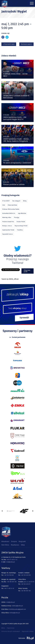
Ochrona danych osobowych (11, 631)
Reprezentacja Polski (21, 226)
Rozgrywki (22, 541)
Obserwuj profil (27, 271)
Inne (4, 205)
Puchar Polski (21, 222)
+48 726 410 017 (26, 584)
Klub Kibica (5, 545)
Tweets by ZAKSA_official (10, 279)
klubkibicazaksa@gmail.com (17, 609)
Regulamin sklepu (28, 631)
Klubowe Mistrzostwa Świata (11, 209)
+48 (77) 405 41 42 (12, 560)
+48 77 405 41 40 (9, 588)
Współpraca (15, 545)
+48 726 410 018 (26, 575)
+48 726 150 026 (9, 575)
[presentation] (2, 511)
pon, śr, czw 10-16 (29, 582)
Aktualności (5, 541)
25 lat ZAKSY (6, 201)
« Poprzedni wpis (9, 44)
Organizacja (11, 628)
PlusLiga (17, 218)
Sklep (23, 545)
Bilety (25, 201)
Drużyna (14, 541)
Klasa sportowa (12, 205)
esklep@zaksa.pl (15, 613)
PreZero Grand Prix (8, 222)
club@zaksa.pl (10, 562)
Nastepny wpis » (26, 44)
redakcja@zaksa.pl (17, 606)
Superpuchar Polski (8, 230)
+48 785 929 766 (12, 582)
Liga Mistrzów (22, 213)
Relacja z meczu (7, 226)
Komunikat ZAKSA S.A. (9, 213)
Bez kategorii (16, 201)
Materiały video (7, 218)
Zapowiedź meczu (8, 234)
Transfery (20, 230)
